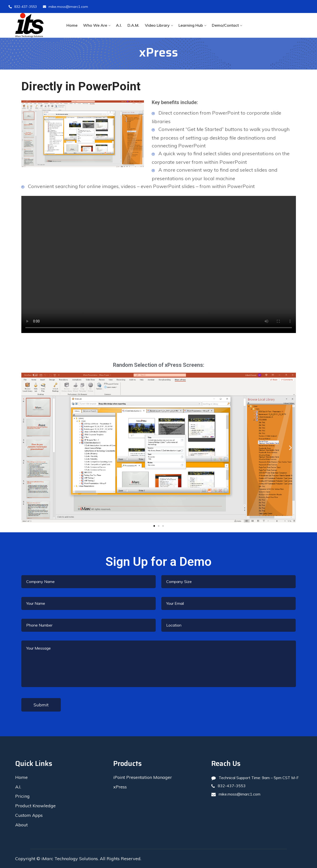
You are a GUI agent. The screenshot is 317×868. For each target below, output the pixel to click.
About (21, 825)
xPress (120, 787)
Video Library (157, 25)
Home (72, 25)
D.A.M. (133, 25)
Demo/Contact (225, 25)
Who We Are (95, 25)
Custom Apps (29, 815)
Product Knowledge (35, 806)
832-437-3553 (23, 7)
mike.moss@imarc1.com (65, 7)
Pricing (22, 796)
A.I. (119, 25)
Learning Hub (191, 25)
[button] (154, 526)
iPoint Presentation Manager (143, 777)
